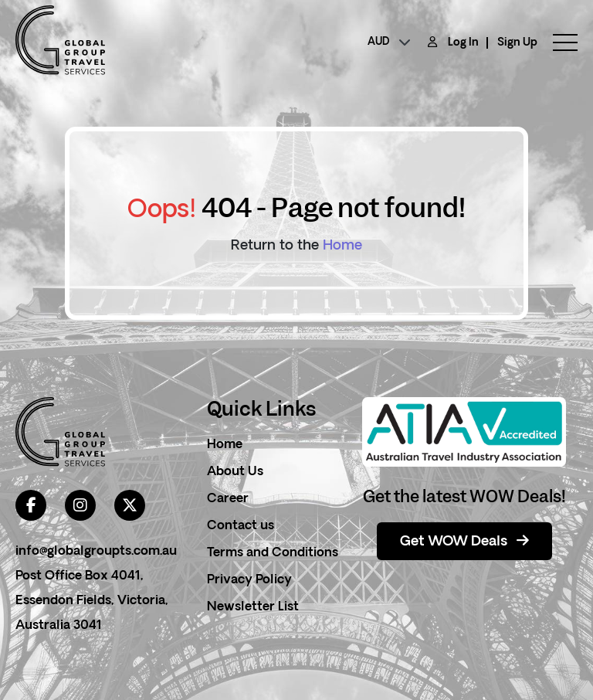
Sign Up (517, 43)
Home (342, 246)
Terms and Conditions (273, 553)
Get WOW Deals (464, 542)
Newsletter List (253, 607)
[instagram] (80, 505)
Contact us (241, 526)
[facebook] (31, 505)
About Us (235, 472)
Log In (463, 43)
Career (228, 499)
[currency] (389, 42)
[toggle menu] (557, 42)
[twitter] (130, 505)
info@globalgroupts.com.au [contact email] (96, 552)
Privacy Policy (249, 580)
